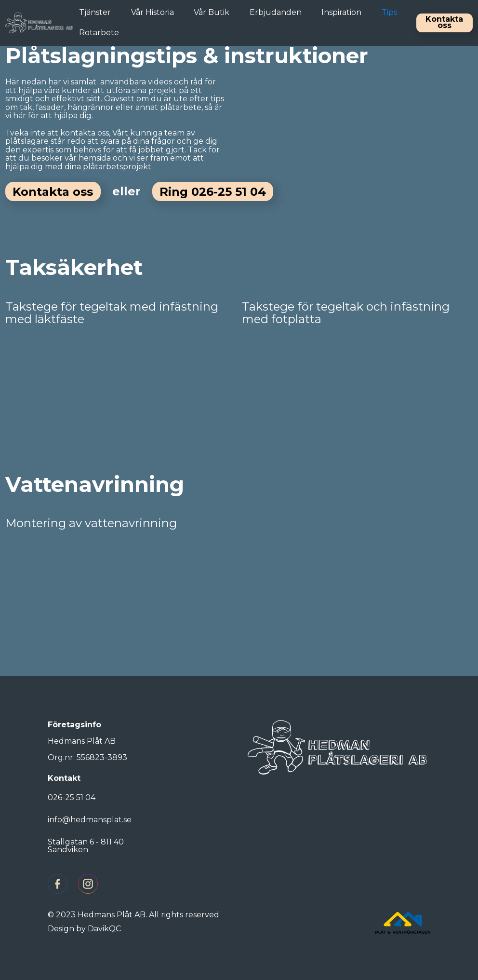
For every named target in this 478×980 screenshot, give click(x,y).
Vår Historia (153, 12)
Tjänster (95, 12)
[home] (39, 23)
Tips (389, 12)
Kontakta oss (444, 22)
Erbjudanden (276, 12)
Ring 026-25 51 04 (213, 192)
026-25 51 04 (72, 797)
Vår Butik (212, 12)
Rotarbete (99, 33)
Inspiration (341, 12)
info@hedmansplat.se (90, 820)
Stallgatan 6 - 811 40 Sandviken (86, 846)
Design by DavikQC (84, 929)
